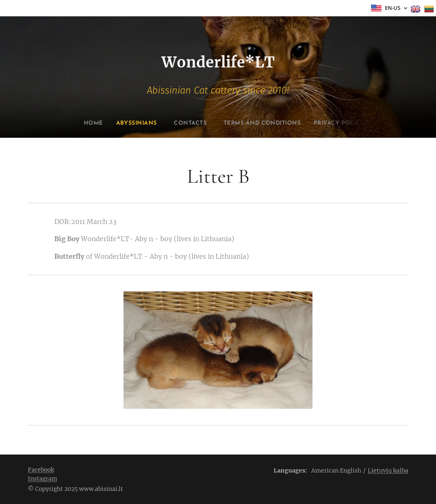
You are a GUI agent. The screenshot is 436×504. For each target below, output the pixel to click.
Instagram (43, 479)
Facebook (41, 470)
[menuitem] (78, 123)
